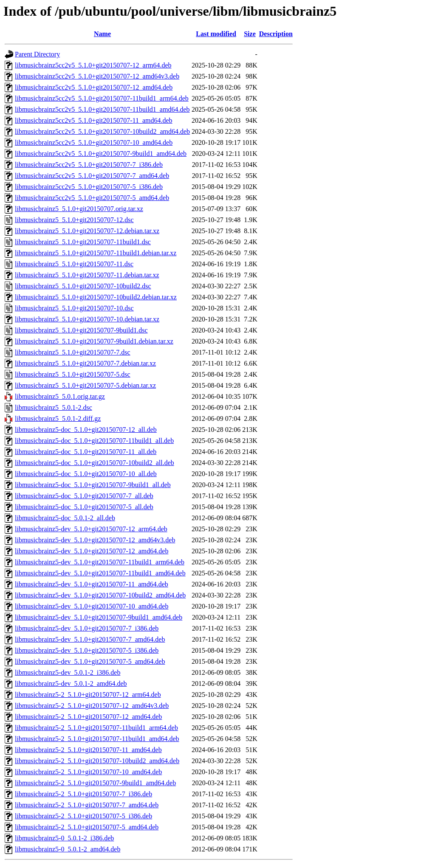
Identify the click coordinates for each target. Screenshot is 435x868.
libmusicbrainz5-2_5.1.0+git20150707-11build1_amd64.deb (97, 739)
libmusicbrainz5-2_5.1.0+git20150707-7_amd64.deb (87, 805)
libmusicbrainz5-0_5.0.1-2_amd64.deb (68, 849)
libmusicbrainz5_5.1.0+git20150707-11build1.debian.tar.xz (96, 253)
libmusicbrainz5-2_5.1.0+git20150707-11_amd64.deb (88, 750)
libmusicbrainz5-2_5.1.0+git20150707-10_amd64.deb (88, 772)
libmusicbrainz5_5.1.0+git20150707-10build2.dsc (83, 286)
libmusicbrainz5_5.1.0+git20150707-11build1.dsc (83, 242)
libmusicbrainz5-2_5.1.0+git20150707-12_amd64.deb (88, 717)
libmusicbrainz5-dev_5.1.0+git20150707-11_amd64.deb (92, 584)
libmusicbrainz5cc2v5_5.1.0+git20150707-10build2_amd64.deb (102, 131)
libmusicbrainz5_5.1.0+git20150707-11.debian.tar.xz (87, 275)
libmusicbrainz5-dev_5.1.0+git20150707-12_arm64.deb (91, 529)
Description (276, 34)
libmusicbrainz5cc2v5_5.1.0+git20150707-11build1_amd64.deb (102, 109)
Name (102, 34)
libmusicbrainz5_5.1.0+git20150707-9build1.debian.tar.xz (94, 341)
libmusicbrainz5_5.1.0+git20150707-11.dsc (74, 264)
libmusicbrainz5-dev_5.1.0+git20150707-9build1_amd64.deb (99, 617)
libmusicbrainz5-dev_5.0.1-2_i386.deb (68, 672)
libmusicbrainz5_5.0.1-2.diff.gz (58, 418)
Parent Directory (37, 54)
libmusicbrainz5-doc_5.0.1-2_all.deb (65, 518)
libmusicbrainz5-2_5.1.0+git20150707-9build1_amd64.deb (95, 783)
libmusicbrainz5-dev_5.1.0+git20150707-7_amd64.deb (90, 639)
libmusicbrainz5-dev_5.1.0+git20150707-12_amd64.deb (92, 551)
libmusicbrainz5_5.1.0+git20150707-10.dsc (74, 308)
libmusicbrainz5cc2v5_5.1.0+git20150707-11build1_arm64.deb (102, 98)
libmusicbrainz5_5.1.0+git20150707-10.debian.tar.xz (87, 319)
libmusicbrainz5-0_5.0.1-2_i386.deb (64, 838)
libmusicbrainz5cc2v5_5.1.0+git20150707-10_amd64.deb (94, 142)
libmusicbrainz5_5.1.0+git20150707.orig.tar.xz (79, 209)
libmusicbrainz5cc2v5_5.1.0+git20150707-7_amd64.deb (92, 176)
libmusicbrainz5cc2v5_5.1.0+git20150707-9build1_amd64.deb (101, 154)
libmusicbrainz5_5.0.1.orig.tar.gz (60, 396)
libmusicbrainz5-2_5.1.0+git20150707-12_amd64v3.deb (92, 706)
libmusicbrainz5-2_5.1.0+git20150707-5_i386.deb (83, 816)
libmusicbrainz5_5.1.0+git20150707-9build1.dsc (81, 330)
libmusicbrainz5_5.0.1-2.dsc (54, 407)
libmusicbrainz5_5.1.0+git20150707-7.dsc (73, 352)
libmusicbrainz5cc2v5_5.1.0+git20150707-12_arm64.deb (93, 65)
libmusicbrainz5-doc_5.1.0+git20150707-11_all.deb (86, 452)
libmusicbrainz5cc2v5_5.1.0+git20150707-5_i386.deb (89, 187)
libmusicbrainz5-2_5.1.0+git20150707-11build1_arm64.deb (96, 728)
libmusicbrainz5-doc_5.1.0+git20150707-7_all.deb (84, 496)
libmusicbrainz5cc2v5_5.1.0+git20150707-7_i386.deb (89, 165)
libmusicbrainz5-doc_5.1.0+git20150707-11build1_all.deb (94, 441)
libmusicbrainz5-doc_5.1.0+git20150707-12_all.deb (86, 430)
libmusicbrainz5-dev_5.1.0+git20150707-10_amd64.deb (92, 606)
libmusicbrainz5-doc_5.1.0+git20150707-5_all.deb (84, 507)
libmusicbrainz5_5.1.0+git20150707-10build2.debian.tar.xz (96, 297)
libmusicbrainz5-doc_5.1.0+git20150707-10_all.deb (86, 474)
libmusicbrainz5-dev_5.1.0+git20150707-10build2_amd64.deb (100, 595)
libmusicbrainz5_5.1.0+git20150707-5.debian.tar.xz (85, 385)
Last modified (216, 34)
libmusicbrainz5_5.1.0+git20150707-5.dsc (73, 374)
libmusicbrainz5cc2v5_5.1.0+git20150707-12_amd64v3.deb (97, 76)
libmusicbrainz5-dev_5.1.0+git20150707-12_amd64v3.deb (95, 540)
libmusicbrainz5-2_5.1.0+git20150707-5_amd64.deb (87, 827)
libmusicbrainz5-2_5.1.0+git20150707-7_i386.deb (83, 794)
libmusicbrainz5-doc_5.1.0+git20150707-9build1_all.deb (93, 485)
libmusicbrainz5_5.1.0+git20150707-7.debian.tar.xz (85, 363)
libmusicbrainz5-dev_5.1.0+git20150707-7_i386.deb (87, 628)
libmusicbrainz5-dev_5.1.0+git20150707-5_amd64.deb (90, 661)
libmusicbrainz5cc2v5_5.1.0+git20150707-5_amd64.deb (92, 198)
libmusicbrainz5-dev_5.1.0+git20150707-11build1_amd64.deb (100, 573)
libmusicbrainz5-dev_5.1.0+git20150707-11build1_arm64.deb (100, 562)
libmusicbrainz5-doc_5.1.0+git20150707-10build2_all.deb (95, 463)
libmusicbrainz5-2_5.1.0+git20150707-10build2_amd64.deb (97, 761)
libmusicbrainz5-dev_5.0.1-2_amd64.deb (71, 683)
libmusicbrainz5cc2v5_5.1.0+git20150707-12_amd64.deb (94, 87)
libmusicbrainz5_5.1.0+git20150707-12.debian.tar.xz (87, 231)
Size (250, 34)
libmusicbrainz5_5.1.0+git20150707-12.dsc (74, 220)
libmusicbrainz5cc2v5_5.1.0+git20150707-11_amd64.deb (94, 120)
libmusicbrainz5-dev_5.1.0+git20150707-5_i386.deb (87, 650)
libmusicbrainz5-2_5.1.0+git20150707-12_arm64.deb (88, 695)
